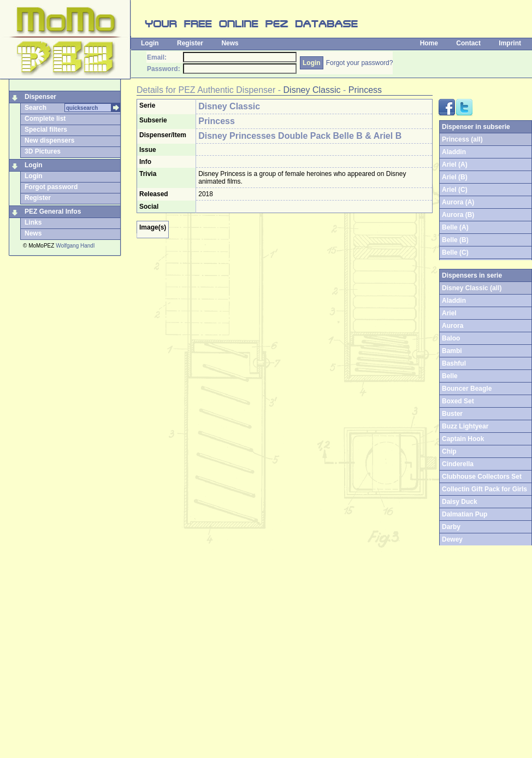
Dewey (452, 539)
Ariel (449, 313)
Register (190, 43)
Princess (365, 90)
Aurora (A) (458, 202)
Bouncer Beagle (467, 389)
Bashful (454, 363)
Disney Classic (312, 90)
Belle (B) (455, 240)
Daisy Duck (460, 502)
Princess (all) (462, 139)
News (230, 43)
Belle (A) (455, 227)
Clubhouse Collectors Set (482, 477)
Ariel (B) (455, 177)
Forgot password (51, 187)
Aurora (453, 326)
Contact (468, 43)
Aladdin (454, 152)
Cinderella (458, 464)
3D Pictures (43, 151)
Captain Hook (463, 439)
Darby (451, 527)
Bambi (452, 351)
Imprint (510, 43)
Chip (449, 451)
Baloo (451, 338)
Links (33, 222)
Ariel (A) (455, 164)
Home (429, 43)
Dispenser (40, 97)
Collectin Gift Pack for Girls (484, 489)
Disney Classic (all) (472, 288)
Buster (452, 414)
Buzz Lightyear (465, 426)
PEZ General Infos (53, 211)
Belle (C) (455, 252)
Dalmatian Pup (465, 514)
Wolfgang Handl (75, 246)
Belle (450, 376)
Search (36, 108)
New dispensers (49, 140)
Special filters (46, 130)
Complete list (45, 119)
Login (150, 43)
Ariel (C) (455, 190)
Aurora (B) (458, 215)
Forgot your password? (360, 63)
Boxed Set (458, 401)
